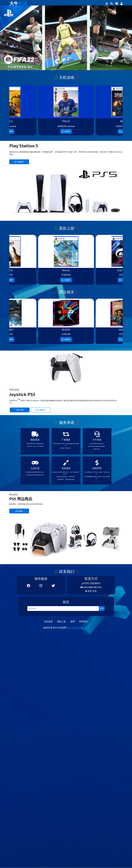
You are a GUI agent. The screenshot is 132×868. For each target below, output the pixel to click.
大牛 (22, 5)
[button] (119, 132)
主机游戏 (40, 855)
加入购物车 (66, 163)
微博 (76, 855)
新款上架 (59, 855)
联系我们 (92, 855)
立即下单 (25, 552)
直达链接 (24, 713)
